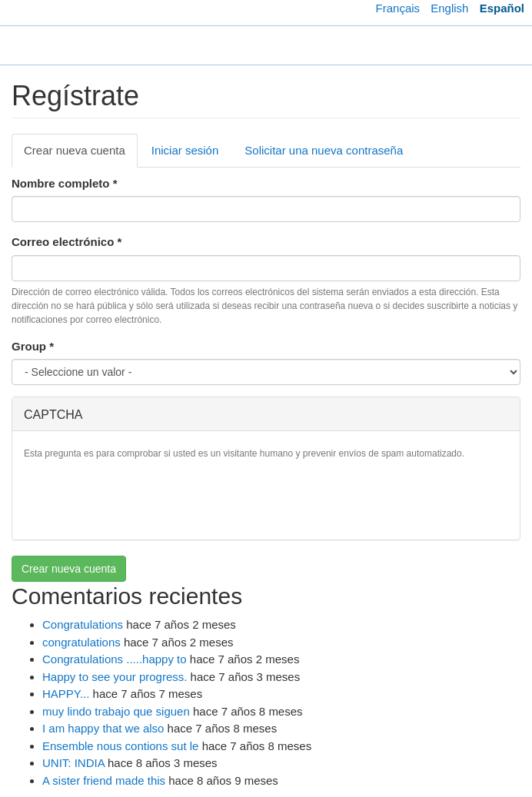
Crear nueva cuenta (81, 154)
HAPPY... (66, 694)
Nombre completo (65, 183)
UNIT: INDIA (73, 763)
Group (33, 346)
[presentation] (141, 498)
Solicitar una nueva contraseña (324, 150)
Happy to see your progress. (115, 677)
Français (398, 8)
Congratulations (83, 624)
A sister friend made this (104, 780)
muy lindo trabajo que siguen (116, 711)
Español (502, 8)
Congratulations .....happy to (115, 659)
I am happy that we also (103, 728)
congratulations (81, 642)
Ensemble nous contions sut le (120, 746)
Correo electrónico (66, 242)
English (449, 8)
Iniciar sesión (185, 150)
